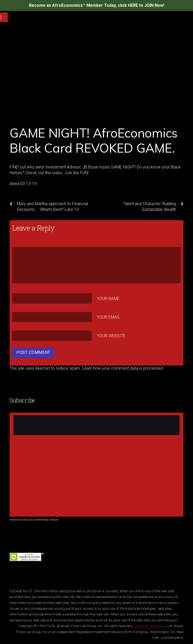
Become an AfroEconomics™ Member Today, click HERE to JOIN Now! (97, 5)
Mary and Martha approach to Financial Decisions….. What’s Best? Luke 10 (49, 206)
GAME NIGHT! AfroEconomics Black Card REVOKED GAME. (94, 140)
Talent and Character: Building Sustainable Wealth (153, 206)
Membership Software (47, 520)
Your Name (108, 298)
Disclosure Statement (149, 626)
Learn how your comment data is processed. (123, 368)
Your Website (111, 336)
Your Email (109, 317)
